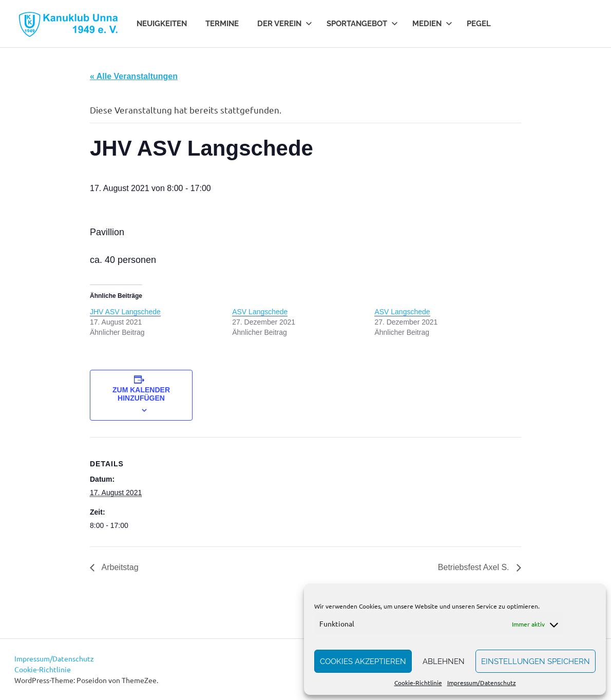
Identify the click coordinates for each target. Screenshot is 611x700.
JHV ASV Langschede (125, 312)
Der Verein (285, 24)
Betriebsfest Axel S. (475, 567)
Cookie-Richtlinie (418, 683)
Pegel (479, 24)
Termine (222, 24)
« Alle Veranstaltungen (134, 76)
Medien (432, 24)
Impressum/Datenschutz (482, 683)
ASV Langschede (260, 312)
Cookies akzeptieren (363, 661)
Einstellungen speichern (536, 661)
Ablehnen (444, 661)
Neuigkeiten (162, 24)
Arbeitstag (119, 567)
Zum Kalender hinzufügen (141, 394)
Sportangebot (362, 24)
